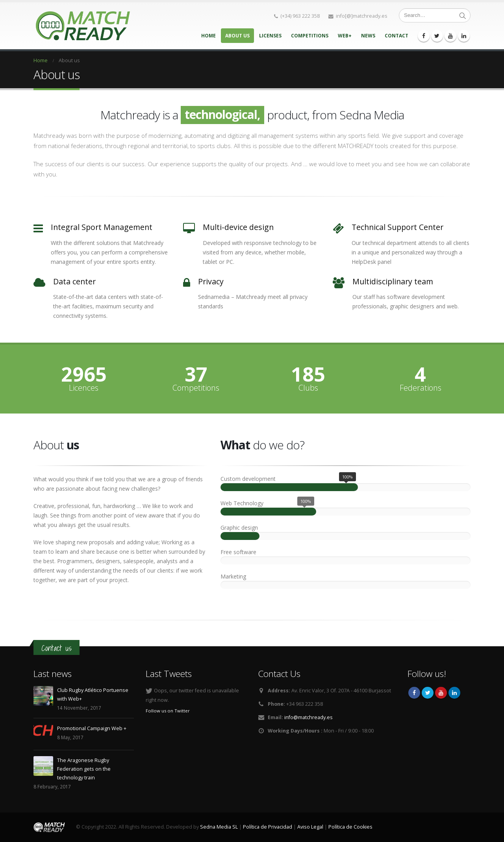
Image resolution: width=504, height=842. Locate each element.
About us (237, 36)
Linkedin (454, 693)
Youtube (441, 693)
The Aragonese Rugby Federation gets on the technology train (84, 769)
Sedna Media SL (219, 827)
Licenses (270, 36)
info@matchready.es (309, 717)
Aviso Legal (310, 827)
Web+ (345, 36)
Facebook (414, 693)
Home (208, 36)
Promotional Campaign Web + (92, 728)
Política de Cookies (350, 827)
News (368, 36)
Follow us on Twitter (168, 711)
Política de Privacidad (268, 827)
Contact (397, 36)
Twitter (428, 693)
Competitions (310, 36)
